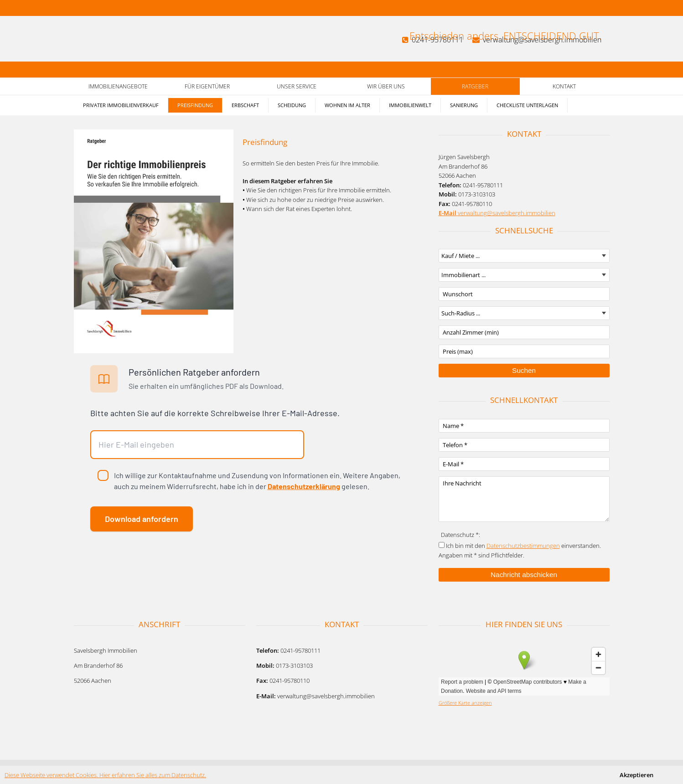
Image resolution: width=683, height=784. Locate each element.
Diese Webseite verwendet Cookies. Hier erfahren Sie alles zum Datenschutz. (105, 775)
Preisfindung (195, 105)
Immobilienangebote (118, 86)
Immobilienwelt (410, 105)
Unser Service (297, 86)
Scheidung (292, 105)
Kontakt (564, 86)
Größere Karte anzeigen (465, 703)
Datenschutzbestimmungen (523, 546)
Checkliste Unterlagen (527, 105)
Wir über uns (386, 86)
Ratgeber (475, 86)
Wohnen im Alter (347, 105)
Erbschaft (245, 105)
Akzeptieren (636, 775)
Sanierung (464, 105)
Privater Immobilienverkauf (121, 105)
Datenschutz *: (461, 535)
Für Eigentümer (207, 86)
